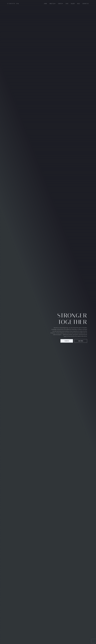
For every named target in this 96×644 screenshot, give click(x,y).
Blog (79, 4)
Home (45, 4)
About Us (53, 4)
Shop (67, 4)
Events (61, 4)
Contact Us (85, 4)
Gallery (73, 4)
